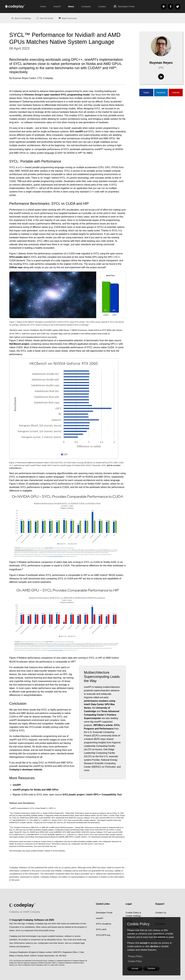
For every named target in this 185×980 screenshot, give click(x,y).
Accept (135, 968)
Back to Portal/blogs (21, 18)
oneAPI (57, 6)
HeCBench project (19, 344)
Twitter (146, 93)
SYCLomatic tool (18, 257)
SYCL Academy (104, 925)
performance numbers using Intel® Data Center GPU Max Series (100, 704)
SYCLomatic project (73, 795)
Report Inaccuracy (68, 18)
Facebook (161, 93)
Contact (102, 6)
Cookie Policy (135, 961)
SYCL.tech (101, 930)
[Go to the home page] (21, 7)
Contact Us (161, 913)
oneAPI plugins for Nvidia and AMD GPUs (36, 790)
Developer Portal (124, 7)
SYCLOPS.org (103, 936)
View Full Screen (45, 18)
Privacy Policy (135, 956)
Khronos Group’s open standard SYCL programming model (57, 95)
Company (86, 6)
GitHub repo (16, 267)
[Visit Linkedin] (161, 77)
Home (43, 6)
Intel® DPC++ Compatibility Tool (104, 795)
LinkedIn (176, 93)
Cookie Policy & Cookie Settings (134, 914)
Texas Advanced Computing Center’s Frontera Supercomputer (102, 715)
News (71, 6)
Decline (153, 968)
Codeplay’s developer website (26, 770)
